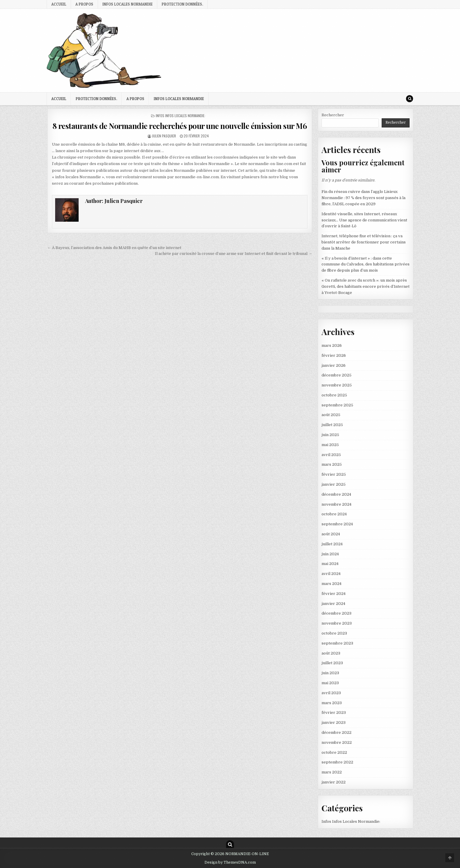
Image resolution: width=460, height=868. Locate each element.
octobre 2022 (334, 752)
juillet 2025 (332, 425)
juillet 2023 (332, 663)
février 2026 (334, 355)
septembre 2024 (337, 524)
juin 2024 (330, 554)
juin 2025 (330, 435)
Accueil (59, 4)
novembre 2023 (337, 623)
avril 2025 (331, 455)
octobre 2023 (334, 633)
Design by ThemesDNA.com (230, 862)
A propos (84, 4)
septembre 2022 (337, 762)
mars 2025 (332, 464)
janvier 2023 (334, 723)
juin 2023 (330, 673)
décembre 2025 (336, 375)
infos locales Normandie (127, 4)
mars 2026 (332, 345)
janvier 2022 (334, 782)
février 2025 (334, 474)
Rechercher (333, 115)
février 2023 (334, 713)
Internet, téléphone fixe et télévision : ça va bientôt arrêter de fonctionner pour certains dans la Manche (364, 242)
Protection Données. (182, 4)
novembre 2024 (336, 504)
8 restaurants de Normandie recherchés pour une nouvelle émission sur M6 (180, 126)
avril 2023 (331, 693)
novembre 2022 (337, 742)
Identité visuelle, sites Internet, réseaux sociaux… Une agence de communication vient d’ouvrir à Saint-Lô (364, 220)
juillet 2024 (332, 544)
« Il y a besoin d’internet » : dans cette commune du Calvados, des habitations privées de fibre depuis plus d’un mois (366, 264)
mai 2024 (330, 564)
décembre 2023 (336, 613)
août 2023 (331, 653)
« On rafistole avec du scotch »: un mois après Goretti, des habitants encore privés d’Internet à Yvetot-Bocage (366, 286)
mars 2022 (332, 772)
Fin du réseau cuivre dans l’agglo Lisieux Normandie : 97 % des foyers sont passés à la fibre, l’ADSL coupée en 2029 (363, 198)
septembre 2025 (337, 405)
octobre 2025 (334, 395)
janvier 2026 (334, 365)
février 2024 (334, 594)
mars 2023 (332, 703)
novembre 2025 (337, 385)
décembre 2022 (336, 732)
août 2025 (331, 415)
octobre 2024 (334, 514)
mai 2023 (330, 683)
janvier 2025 (334, 484)
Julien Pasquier (164, 136)
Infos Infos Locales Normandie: (181, 116)
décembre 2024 (336, 494)
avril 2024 (331, 574)
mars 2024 (332, 584)
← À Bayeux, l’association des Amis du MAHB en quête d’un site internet (114, 248)
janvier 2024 (333, 604)
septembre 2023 (337, 643)
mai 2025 (330, 445)
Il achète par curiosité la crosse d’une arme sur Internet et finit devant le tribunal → (234, 254)
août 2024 (331, 534)
